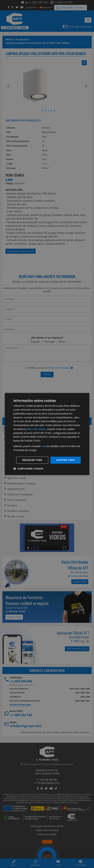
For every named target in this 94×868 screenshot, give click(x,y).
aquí (44, 446)
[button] (28, 469)
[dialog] (47, 434)
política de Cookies (36, 429)
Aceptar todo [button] (66, 460)
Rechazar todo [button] (32, 460)
